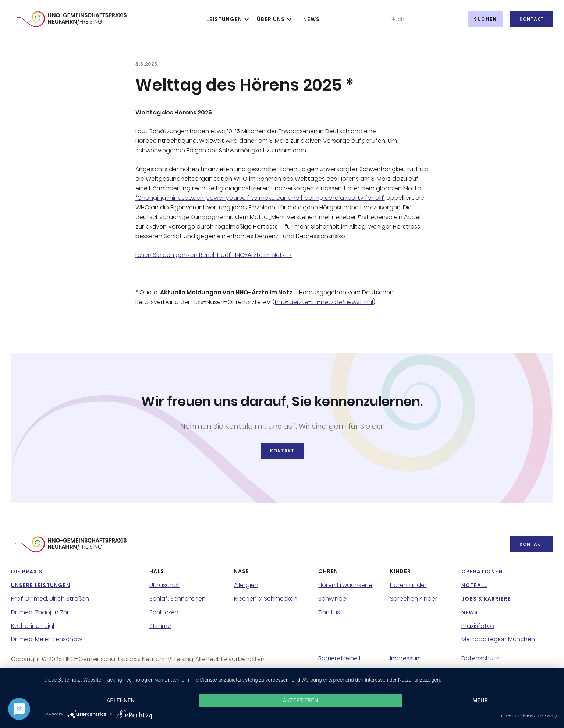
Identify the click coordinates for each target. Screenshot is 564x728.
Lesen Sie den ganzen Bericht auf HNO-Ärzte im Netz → (214, 255)
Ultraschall (164, 585)
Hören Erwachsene (345, 585)
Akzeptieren (300, 700)
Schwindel (333, 599)
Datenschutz (480, 658)
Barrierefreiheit (340, 658)
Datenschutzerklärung (539, 716)
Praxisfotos (478, 626)
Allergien (246, 585)
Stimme (160, 626)
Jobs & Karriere (486, 599)
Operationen (482, 572)
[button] (226, 19)
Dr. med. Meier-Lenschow (47, 639)
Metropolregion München (498, 639)
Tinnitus (329, 612)
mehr (480, 700)
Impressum (406, 658)
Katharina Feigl (33, 626)
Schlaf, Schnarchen (178, 599)
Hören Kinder (408, 585)
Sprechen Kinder (414, 599)
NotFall (474, 585)
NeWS (311, 19)
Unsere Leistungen (41, 585)
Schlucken (164, 612)
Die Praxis (27, 572)
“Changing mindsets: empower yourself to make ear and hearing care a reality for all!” (260, 198)
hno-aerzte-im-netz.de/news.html (324, 302)
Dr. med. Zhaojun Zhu (41, 612)
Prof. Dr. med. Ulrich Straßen (50, 599)
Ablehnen (121, 700)
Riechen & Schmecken (266, 599)
